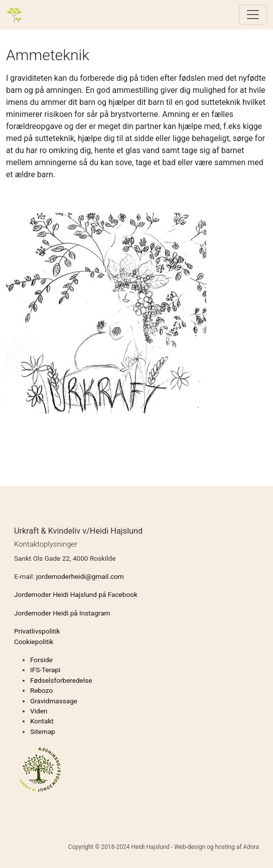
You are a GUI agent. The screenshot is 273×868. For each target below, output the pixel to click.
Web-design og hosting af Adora (217, 847)
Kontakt (42, 721)
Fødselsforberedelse (61, 680)
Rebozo (41, 690)
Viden (39, 711)
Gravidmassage (54, 701)
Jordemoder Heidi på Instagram (62, 613)
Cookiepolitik (34, 642)
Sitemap (43, 731)
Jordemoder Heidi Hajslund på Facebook (76, 594)
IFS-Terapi (45, 670)
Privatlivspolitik (37, 631)
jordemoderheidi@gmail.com (80, 576)
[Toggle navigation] (253, 15)
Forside (41, 660)
